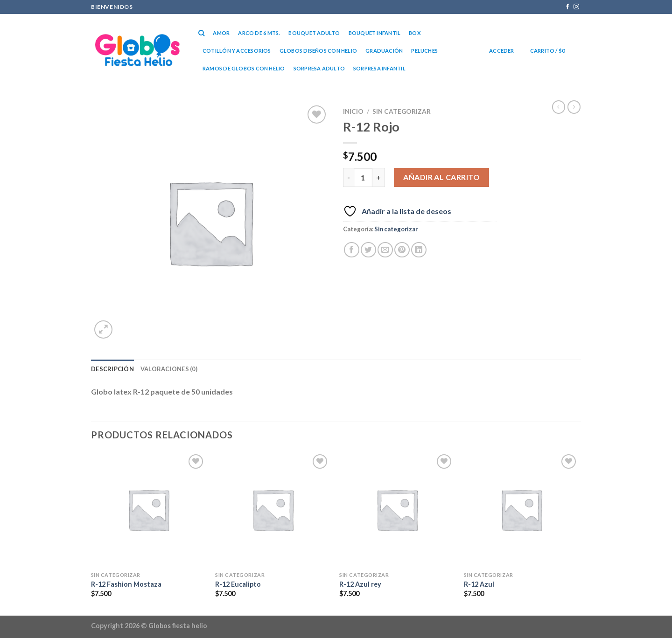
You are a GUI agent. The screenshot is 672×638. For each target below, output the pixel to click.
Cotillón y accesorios (237, 51)
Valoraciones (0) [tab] (169, 369)
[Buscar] (201, 33)
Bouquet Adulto (314, 33)
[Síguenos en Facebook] (567, 7)
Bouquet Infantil (375, 33)
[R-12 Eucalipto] (273, 510)
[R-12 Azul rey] (397, 510)
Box (415, 33)
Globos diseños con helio (318, 51)
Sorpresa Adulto (319, 68)
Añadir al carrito (441, 177)
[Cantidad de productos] (363, 177)
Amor (221, 33)
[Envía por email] (385, 250)
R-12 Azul (479, 584)
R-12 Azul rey (360, 584)
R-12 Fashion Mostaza (126, 584)
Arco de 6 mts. (259, 33)
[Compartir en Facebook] (352, 250)
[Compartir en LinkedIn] (419, 250)
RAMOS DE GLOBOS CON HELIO (244, 68)
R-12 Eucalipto (238, 584)
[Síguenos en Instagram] (576, 7)
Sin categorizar (402, 111)
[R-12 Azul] (521, 510)
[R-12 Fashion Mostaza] (149, 510)
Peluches (424, 51)
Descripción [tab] (112, 369)
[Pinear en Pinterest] (402, 250)
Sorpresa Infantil (379, 68)
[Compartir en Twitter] (368, 250)
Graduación (384, 51)
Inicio (353, 111)
